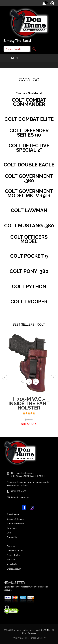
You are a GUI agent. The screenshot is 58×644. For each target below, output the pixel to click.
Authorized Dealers (15, 523)
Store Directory (38, 638)
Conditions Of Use (15, 550)
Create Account (14, 569)
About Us (11, 546)
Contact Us (12, 537)
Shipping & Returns (15, 519)
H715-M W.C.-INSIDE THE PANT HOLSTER (29, 403)
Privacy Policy (13, 555)
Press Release (13, 514)
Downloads (12, 528)
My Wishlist (12, 564)
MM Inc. (48, 630)
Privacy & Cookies (21, 638)
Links (9, 533)
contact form (26, 482)
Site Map (11, 560)
